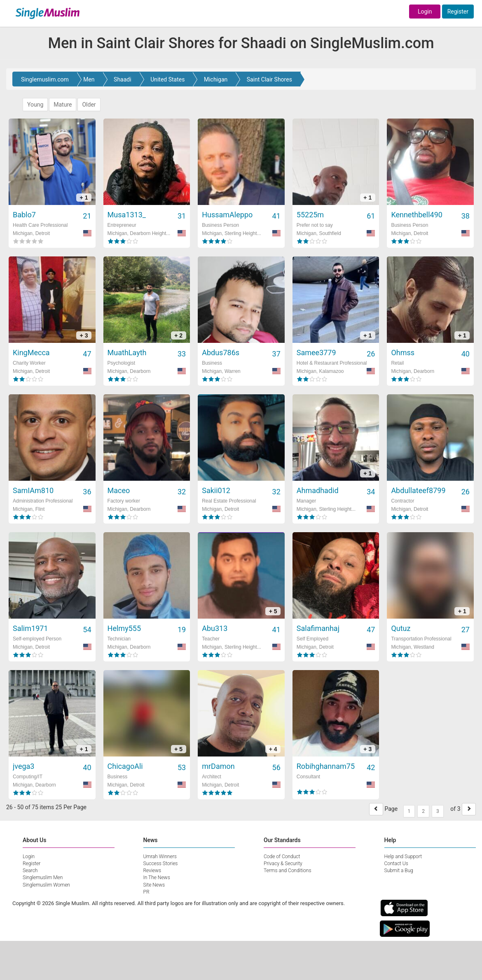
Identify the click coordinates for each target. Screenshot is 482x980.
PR (146, 892)
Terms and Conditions (288, 871)
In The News (157, 878)
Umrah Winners (160, 857)
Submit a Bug (399, 871)
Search (30, 871)
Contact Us (396, 864)
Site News (154, 885)
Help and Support (403, 857)
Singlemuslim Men (43, 878)
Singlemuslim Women (46, 885)
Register (458, 12)
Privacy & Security (283, 864)
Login (425, 12)
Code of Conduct (282, 857)
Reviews (152, 871)
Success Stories (161, 864)
